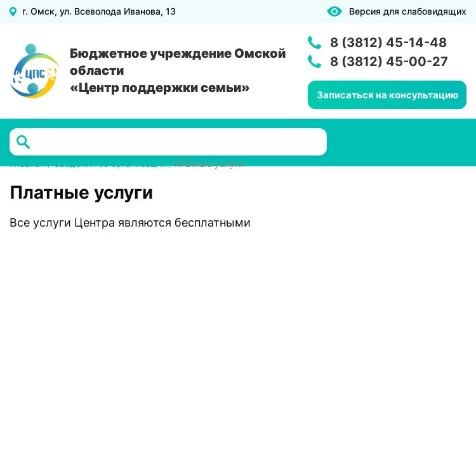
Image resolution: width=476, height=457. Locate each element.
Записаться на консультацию (387, 95)
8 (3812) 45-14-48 (388, 43)
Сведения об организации (110, 163)
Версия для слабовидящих (408, 11)
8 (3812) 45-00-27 (389, 62)
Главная (27, 163)
